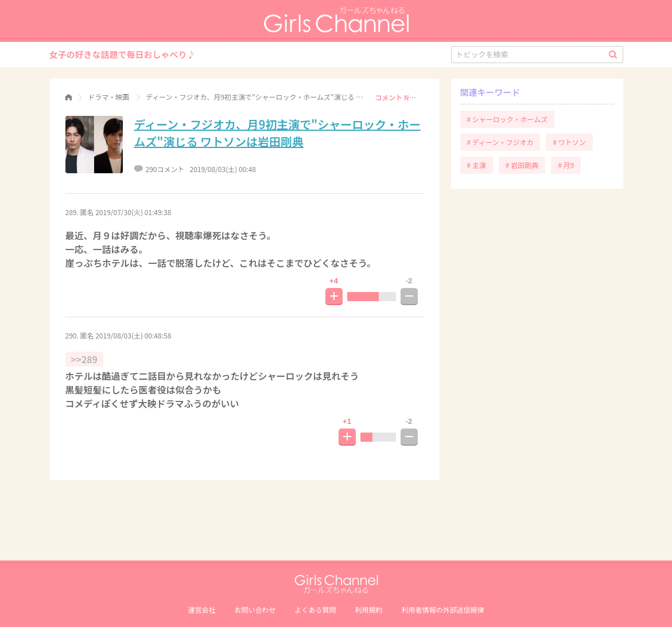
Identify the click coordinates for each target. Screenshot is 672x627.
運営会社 (201, 610)
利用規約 (369, 610)
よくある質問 (315, 610)
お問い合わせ (255, 610)
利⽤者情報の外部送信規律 (443, 610)
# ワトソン (569, 142)
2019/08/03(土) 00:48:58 (133, 335)
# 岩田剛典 (522, 165)
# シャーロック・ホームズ (508, 119)
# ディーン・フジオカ (500, 142)
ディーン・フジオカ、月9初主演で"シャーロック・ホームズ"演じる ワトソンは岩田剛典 (277, 133)
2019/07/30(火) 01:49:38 (133, 212)
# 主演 (477, 165)
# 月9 (566, 165)
